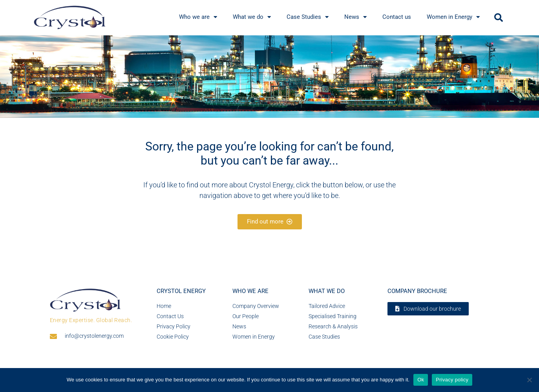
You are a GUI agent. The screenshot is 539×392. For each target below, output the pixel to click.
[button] (499, 18)
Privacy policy (452, 380)
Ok (421, 380)
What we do (327, 291)
